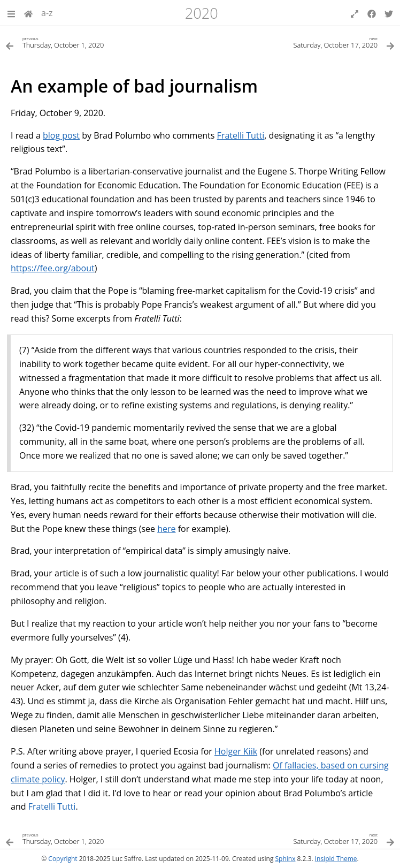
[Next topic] (297, 42)
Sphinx (286, 859)
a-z (47, 13)
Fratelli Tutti (241, 135)
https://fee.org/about (53, 268)
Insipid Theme (336, 859)
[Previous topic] (103, 42)
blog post (61, 135)
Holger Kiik (236, 751)
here (166, 529)
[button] (11, 13)
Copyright (63, 859)
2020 (202, 13)
